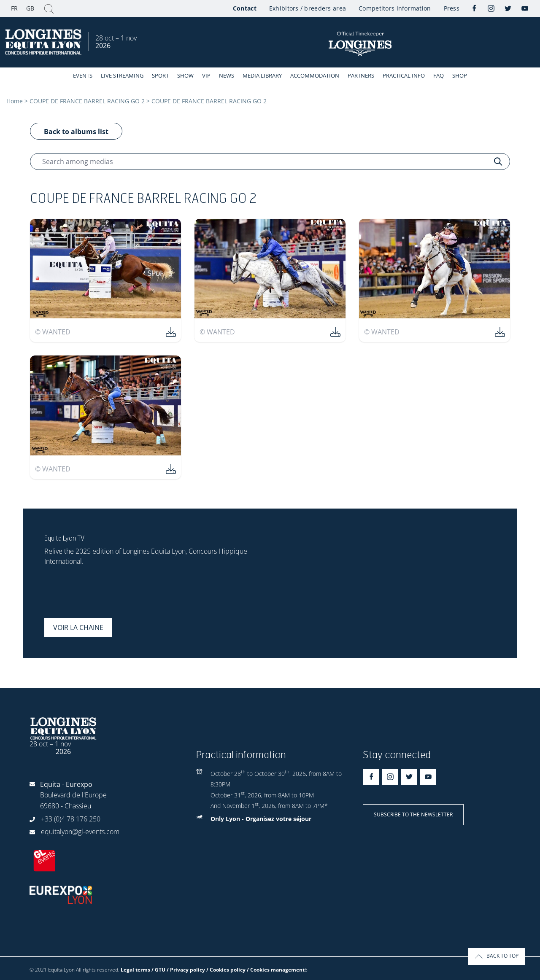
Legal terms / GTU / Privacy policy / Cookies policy (183, 970)
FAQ (439, 75)
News (227, 75)
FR (14, 8)
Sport (160, 75)
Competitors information (395, 8)
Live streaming (122, 75)
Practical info (404, 75)
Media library (262, 75)
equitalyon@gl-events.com (80, 832)
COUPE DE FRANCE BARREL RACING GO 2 (87, 101)
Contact (245, 8)
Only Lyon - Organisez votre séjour (261, 819)
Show (185, 75)
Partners (361, 75)
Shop (460, 75)
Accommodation (315, 75)
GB (30, 8)
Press (452, 8)
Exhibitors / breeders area (308, 8)
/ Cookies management (276, 970)
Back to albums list (76, 132)
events (83, 75)
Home (15, 101)
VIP (206, 75)
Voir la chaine (78, 627)
